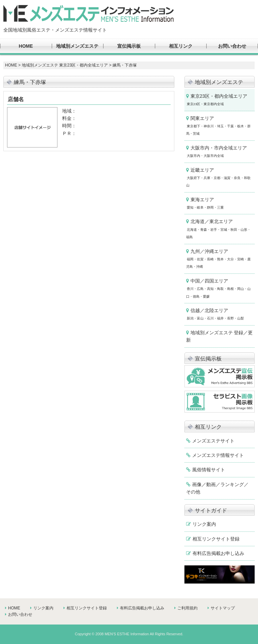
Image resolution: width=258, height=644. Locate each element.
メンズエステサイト (213, 441)
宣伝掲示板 (129, 46)
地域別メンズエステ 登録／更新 (220, 336)
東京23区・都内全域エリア (217, 100)
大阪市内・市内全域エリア (217, 151)
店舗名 (16, 99)
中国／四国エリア (218, 288)
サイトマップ (223, 608)
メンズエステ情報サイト (218, 455)
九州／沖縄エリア (218, 259)
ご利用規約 (187, 608)
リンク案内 (204, 524)
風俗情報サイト (209, 470)
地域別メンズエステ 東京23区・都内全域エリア (65, 65)
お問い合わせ (232, 46)
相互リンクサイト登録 (216, 539)
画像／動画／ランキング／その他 (217, 488)
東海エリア (205, 203)
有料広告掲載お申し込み (218, 553)
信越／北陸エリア (215, 314)
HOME (26, 46)
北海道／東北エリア (218, 229)
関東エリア (218, 126)
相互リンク (181, 46)
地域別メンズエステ (77, 46)
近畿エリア (218, 177)
